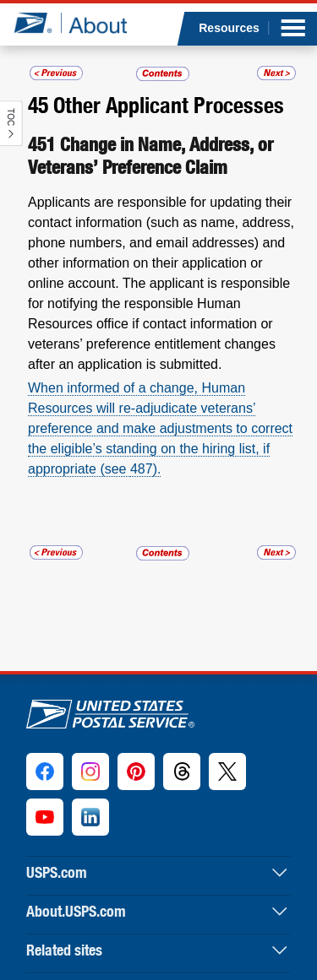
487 (142, 469)
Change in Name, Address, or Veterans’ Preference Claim (150, 156)
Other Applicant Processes (169, 105)
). (157, 469)
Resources (229, 28)
